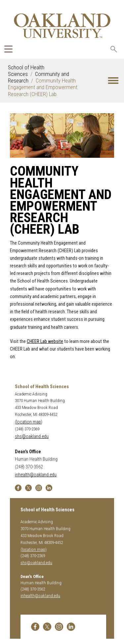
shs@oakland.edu (32, 437)
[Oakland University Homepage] (62, 26)
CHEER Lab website (45, 341)
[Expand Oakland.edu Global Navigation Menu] (8, 49)
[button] (113, 81)
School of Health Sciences (26, 71)
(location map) (29, 422)
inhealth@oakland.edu (36, 475)
